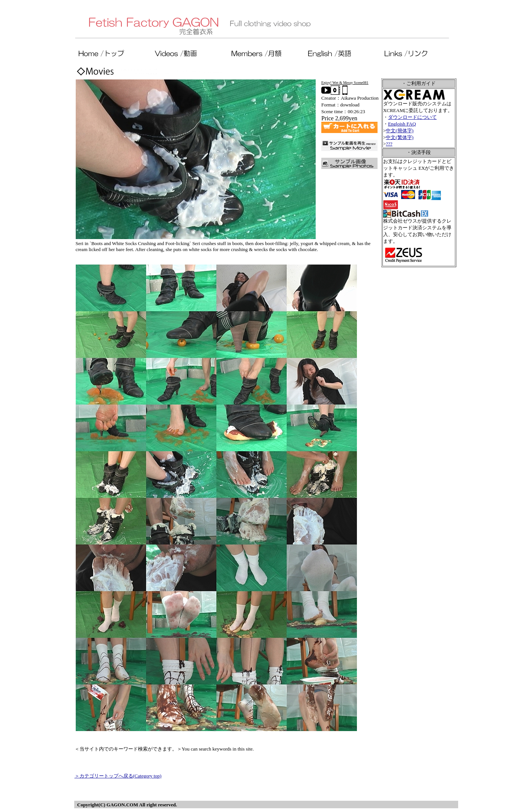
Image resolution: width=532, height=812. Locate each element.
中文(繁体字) (400, 137)
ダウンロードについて (412, 117)
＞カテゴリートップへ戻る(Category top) (118, 776)
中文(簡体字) (400, 131)
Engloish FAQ (402, 124)
